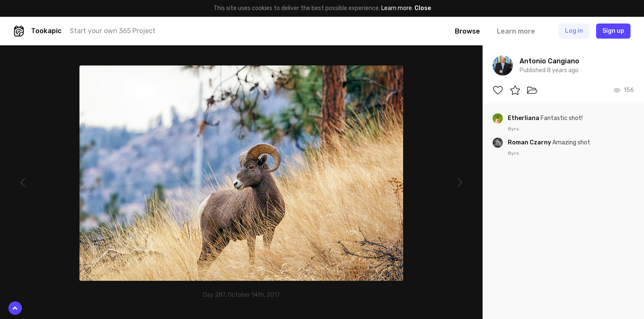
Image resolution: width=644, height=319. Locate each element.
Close (423, 8)
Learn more (397, 8)
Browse (467, 31)
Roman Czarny (530, 143)
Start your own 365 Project (113, 31)
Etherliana (524, 118)
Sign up (613, 31)
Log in (574, 31)
